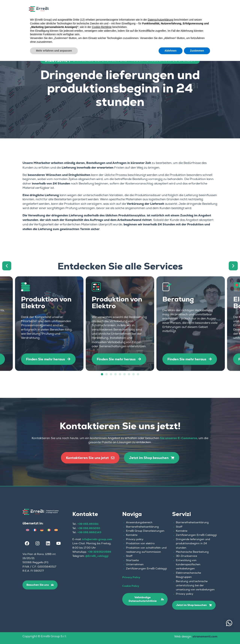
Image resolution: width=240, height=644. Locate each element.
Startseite (132, 561)
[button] (7, 266)
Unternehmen (135, 565)
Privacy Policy (131, 577)
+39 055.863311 (88, 524)
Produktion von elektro (140, 544)
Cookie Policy (131, 586)
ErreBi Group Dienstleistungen (145, 531)
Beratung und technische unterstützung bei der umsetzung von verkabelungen (195, 586)
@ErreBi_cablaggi (97, 556)
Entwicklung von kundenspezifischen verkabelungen (188, 565)
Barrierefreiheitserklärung (142, 527)
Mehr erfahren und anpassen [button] (54, 51)
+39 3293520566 (99, 552)
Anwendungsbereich (139, 523)
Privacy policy (135, 540)
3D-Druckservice (186, 556)
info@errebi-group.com (97, 539)
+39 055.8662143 (89, 532)
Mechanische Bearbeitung (192, 552)
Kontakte (132, 535)
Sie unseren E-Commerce (178, 438)
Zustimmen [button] (197, 51)
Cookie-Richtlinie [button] (102, 27)
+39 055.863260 (89, 528)
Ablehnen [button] (171, 51)
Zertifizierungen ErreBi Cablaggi (146, 569)
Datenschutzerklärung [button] (160, 20)
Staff (129, 556)
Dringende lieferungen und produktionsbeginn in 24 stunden (193, 544)
